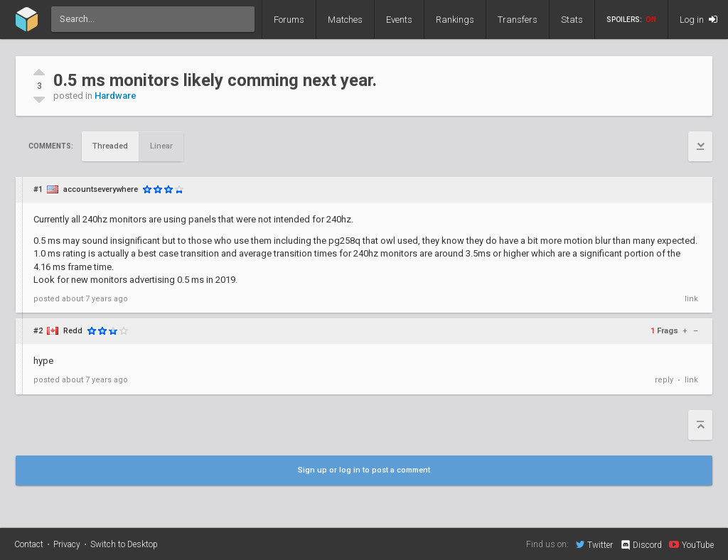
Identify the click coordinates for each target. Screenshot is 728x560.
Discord (641, 545)
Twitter (594, 544)
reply (664, 380)
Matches (345, 20)
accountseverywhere (101, 189)
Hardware (116, 96)
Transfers (518, 20)
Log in (698, 20)
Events (399, 20)
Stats (572, 20)
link (691, 299)
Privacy (67, 544)
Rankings (455, 20)
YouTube (691, 544)
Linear (161, 146)
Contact (29, 544)
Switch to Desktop (124, 544)
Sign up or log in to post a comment (364, 470)
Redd (73, 331)
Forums (289, 20)
